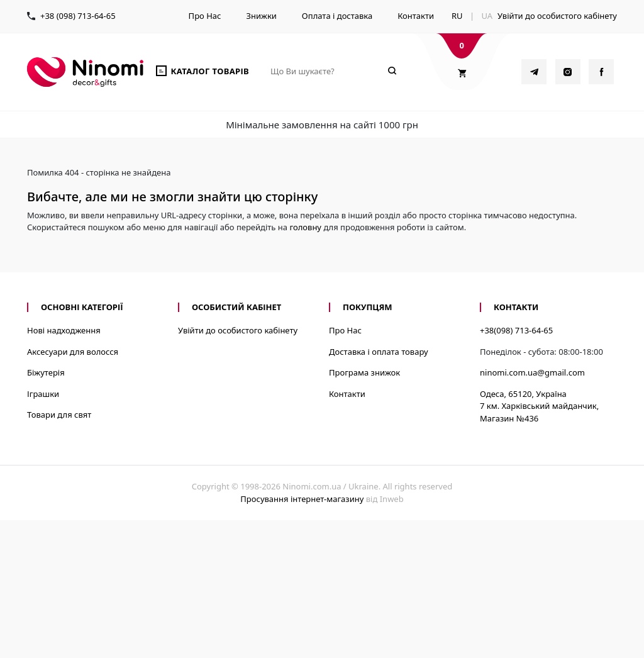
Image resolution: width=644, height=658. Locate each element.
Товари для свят (59, 415)
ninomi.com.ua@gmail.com (532, 372)
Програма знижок (364, 372)
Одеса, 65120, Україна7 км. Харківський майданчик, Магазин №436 (539, 406)
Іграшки (43, 394)
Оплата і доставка (337, 16)
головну (305, 227)
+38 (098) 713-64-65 (78, 16)
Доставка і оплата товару (379, 352)
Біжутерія (46, 372)
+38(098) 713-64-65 (516, 330)
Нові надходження (64, 330)
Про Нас (205, 16)
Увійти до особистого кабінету (557, 16)
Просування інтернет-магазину (302, 499)
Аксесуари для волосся (73, 352)
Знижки (261, 16)
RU (457, 16)
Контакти (416, 16)
